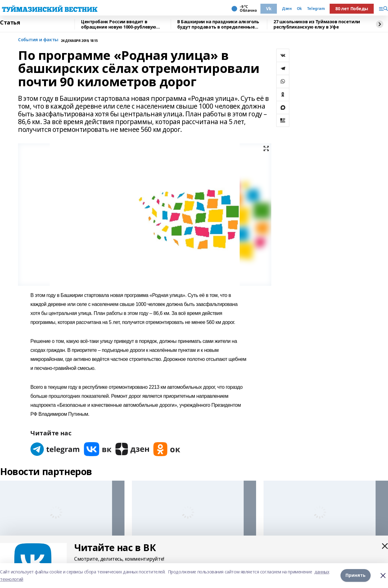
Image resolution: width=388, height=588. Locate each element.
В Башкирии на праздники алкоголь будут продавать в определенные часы (218, 24)
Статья (10, 23)
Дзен (287, 9)
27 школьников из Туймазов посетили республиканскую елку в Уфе (317, 24)
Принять (356, 575)
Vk (269, 9)
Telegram (316, 9)
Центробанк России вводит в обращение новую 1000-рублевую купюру (119, 24)
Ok (299, 9)
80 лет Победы (352, 9)
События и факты (38, 40)
